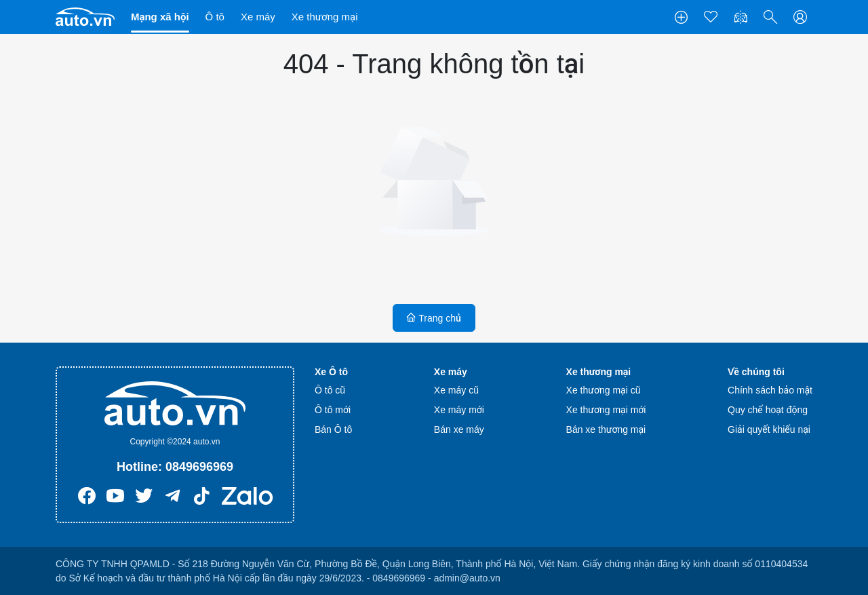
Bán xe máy (459, 429)
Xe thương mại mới (606, 410)
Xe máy (258, 17)
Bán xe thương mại (606, 429)
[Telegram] (173, 500)
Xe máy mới (459, 410)
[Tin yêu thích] (711, 17)
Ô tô (215, 17)
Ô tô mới (333, 410)
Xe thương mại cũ (604, 390)
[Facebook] (87, 500)
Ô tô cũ (330, 390)
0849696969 (199, 467)
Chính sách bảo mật (770, 390)
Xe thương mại (325, 17)
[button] (770, 17)
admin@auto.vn (467, 578)
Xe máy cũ (456, 390)
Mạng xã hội (160, 17)
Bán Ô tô (333, 429)
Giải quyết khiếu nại (769, 429)
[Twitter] (144, 500)
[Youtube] (115, 500)
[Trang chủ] (85, 17)
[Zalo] (247, 500)
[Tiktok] (202, 500)
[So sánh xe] (741, 17)
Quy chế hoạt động (768, 410)
